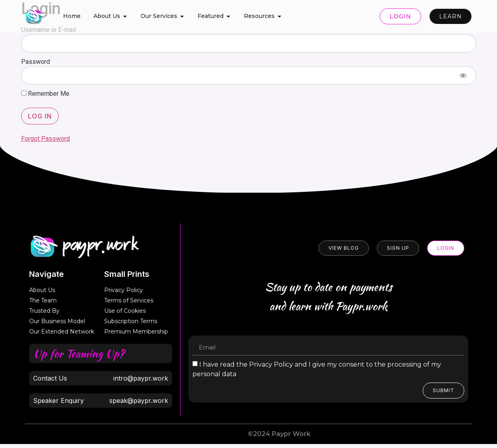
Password (36, 62)
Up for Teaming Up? (79, 353)
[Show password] (463, 75)
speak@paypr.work (139, 401)
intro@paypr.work (141, 378)
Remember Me (45, 94)
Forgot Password (46, 139)
